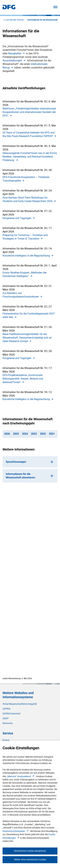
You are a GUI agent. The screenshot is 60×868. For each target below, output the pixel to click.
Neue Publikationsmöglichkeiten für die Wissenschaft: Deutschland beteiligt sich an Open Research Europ (27, 338)
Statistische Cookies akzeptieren (30, 851)
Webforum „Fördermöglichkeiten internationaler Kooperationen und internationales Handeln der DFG (29, 112)
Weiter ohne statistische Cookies (30, 860)
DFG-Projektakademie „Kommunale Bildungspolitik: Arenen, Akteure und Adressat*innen (23, 379)
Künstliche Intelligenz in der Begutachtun (28, 256)
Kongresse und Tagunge (19, 218)
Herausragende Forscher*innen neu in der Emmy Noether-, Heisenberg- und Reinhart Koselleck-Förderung (30, 157)
